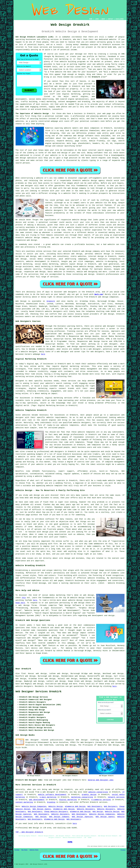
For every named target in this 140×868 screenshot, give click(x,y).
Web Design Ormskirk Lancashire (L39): (35, 37)
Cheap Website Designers (56, 812)
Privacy (123, 850)
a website (66, 193)
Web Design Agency (42, 809)
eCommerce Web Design (75, 806)
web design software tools (86, 136)
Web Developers (95, 806)
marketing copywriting (82, 797)
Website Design (56, 806)
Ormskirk (96, 77)
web (83, 251)
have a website (98, 107)
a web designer (48, 792)
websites (84, 131)
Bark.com (99, 294)
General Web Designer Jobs (101, 780)
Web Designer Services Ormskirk (39, 692)
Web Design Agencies (82, 817)
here (43, 354)
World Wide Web (109, 47)
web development (37, 800)
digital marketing (68, 800)
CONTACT (110, 19)
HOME (91, 19)
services (47, 251)
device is (92, 232)
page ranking (117, 138)
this (24, 598)
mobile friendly (97, 141)
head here (20, 603)
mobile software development (52, 795)
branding (51, 802)
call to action (89, 138)
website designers (54, 210)
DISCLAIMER (120, 19)
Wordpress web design (26, 256)
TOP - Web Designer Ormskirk (29, 832)
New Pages (24, 850)
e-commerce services (101, 800)
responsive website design (74, 220)
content (29, 232)
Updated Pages (34, 850)
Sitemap (17, 850)
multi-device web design (70, 254)
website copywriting (98, 792)
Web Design (21, 301)
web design (109, 314)
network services (116, 797)
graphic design (89, 795)
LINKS (97, 19)
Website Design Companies (34, 806)
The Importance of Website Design (32, 114)
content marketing (24, 802)
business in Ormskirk (85, 114)
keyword (60, 141)
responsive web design (35, 272)
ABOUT (103, 19)
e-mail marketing (48, 797)
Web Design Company (59, 817)
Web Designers (111, 806)
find (23, 674)
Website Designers (86, 809)
